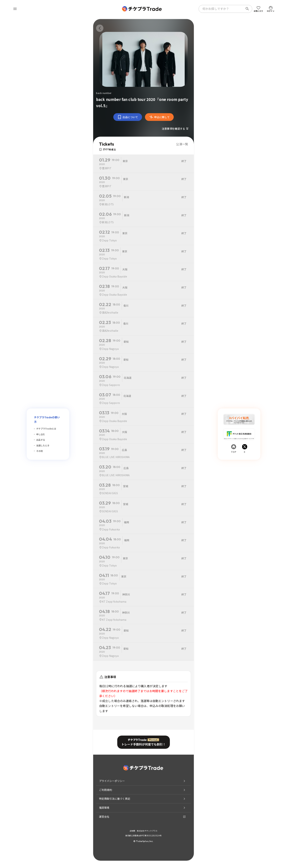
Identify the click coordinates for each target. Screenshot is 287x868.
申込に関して (159, 117)
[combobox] (222, 9)
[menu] (15, 9)
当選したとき (43, 445)
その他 (40, 451)
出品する (41, 440)
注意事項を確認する (176, 129)
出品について (128, 117)
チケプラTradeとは (46, 429)
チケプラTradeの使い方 (47, 419)
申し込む (41, 434)
